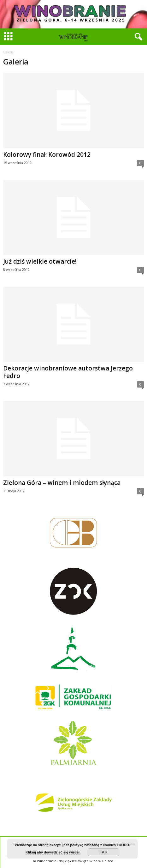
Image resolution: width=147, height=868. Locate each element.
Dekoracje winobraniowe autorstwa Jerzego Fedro (68, 372)
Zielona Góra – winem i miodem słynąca (62, 483)
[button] (137, 37)
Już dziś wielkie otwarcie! (40, 261)
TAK (103, 852)
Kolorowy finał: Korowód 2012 (47, 155)
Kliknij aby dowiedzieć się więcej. (53, 852)
